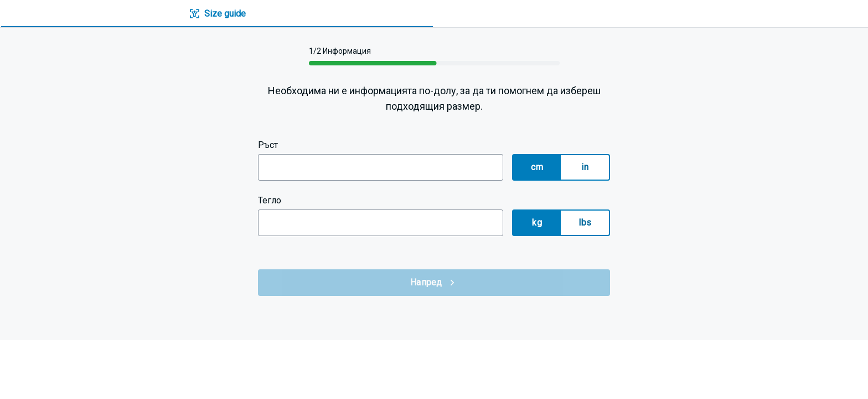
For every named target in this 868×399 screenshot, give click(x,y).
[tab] (217, 14)
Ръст (268, 145)
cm (537, 167)
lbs (585, 222)
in (585, 167)
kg (537, 222)
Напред (434, 283)
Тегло (270, 200)
